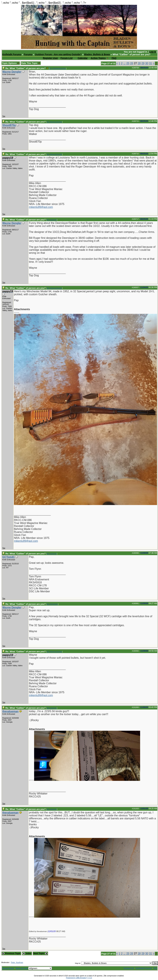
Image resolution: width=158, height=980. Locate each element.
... (124, 63)
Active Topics (98, 58)
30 (147, 63)
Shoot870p (9, 125)
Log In (153, 52)
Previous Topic (11, 953)
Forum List (67, 58)
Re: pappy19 (52, 220)
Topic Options (11, 63)
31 (151, 63)
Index (27, 953)
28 (139, 63)
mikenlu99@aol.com (41, 207)
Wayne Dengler (12, 72)
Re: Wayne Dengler (54, 122)
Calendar (83, 58)
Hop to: (78, 963)
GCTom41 (8, 557)
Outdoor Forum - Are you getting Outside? (58, 54)
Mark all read (22, 968)
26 (132, 63)
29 (143, 63)
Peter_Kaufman (17, 962)
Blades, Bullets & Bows (97, 54)
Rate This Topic (31, 63)
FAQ (114, 58)
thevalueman (10, 711)
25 (128, 63)
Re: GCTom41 (52, 604)
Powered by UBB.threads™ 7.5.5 (79, 978)
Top (4, 116)
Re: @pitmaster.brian (58, 68)
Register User (50, 58)
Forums (28, 54)
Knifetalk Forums (12, 54)
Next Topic (40, 953)
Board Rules (8, 968)
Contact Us (129, 968)
